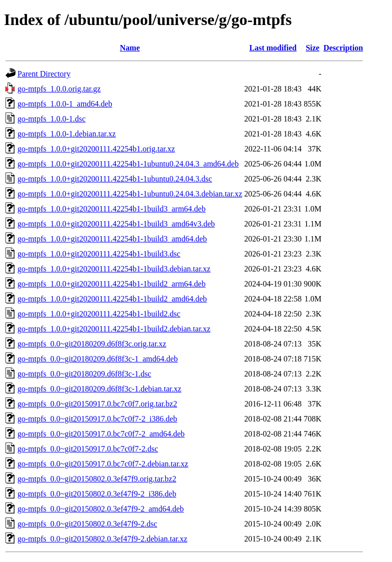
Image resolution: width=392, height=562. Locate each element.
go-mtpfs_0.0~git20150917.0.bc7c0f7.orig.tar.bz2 (97, 404)
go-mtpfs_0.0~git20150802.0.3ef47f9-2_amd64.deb (101, 509)
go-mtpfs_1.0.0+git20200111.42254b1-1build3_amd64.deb (112, 239)
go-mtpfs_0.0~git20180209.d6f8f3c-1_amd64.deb (98, 359)
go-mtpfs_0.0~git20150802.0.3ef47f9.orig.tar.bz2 (97, 479)
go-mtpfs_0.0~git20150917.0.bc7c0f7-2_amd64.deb (101, 434)
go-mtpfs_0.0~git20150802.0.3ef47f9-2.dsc (87, 524)
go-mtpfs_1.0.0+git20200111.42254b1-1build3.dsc (99, 254)
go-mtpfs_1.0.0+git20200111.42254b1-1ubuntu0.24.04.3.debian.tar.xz (130, 194)
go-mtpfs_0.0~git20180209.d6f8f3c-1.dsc (84, 374)
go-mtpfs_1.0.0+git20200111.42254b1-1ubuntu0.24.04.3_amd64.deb (128, 164)
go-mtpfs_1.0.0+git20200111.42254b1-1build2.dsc (99, 314)
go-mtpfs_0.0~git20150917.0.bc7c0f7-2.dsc (88, 449)
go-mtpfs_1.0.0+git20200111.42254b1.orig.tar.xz (96, 149)
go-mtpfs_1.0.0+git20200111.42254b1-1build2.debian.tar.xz (114, 329)
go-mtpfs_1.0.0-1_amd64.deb (65, 104)
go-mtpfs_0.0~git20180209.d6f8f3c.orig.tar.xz (92, 344)
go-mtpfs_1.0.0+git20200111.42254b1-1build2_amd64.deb (112, 299)
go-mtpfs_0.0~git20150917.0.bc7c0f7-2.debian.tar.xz (103, 464)
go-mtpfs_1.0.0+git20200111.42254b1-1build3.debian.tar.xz (114, 269)
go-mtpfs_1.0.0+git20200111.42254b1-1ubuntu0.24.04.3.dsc (115, 179)
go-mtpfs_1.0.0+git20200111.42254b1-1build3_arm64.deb (112, 209)
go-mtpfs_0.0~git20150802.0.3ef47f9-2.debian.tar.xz (102, 539)
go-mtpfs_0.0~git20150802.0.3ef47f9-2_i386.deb (97, 494)
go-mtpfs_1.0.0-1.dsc (51, 119)
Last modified (273, 48)
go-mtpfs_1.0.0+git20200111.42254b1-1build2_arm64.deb (112, 284)
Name (130, 48)
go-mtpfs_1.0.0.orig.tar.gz (59, 89)
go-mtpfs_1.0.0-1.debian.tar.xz (67, 134)
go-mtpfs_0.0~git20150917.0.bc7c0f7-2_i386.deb (97, 419)
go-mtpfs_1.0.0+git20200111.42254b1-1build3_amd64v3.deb (116, 224)
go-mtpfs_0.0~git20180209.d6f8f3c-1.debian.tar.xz (99, 389)
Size (313, 48)
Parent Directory (44, 74)
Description (343, 48)
